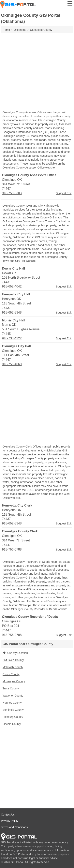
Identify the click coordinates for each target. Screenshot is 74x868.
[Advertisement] (37, 72)
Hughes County (12, 703)
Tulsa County (11, 688)
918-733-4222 (12, 338)
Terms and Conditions (14, 827)
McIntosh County (13, 667)
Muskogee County (14, 681)
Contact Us (8, 815)
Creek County (11, 674)
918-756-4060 (12, 364)
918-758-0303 (12, 193)
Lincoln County (12, 724)
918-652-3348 (12, 312)
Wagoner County (13, 696)
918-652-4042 (12, 286)
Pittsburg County (13, 717)
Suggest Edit (64, 193)
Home (6, 30)
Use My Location (15, 653)
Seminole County (13, 710)
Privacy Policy (10, 821)
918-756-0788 (12, 549)
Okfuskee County (13, 660)
